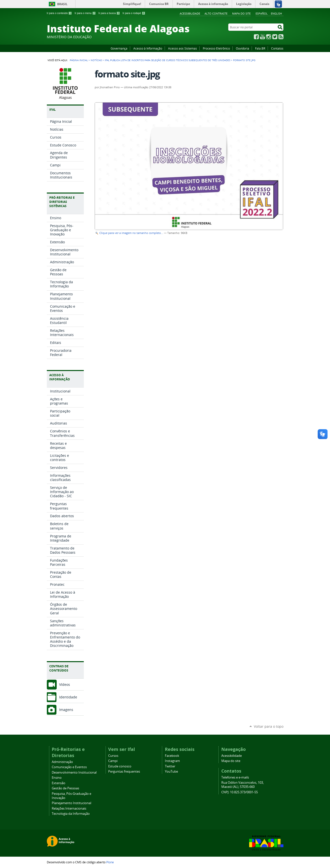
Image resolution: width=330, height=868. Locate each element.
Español (262, 13)
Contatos (277, 48)
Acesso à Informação (148, 48)
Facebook (256, 37)
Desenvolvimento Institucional (74, 772)
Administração (62, 762)
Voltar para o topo (269, 726)
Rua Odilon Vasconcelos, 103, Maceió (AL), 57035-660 (243, 785)
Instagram (269, 37)
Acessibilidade (190, 13)
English (276, 13)
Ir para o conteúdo (59, 13)
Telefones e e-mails (235, 777)
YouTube (262, 37)
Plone (110, 862)
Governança (119, 48)
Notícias (96, 60)
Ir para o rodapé (134, 13)
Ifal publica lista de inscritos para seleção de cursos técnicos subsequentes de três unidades (167, 60)
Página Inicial (79, 60)
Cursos (113, 756)
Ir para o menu (85, 13)
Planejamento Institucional (71, 803)
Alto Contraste (216, 13)
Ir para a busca (109, 13)
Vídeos (65, 684)
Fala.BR (260, 48)
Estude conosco (120, 766)
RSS (281, 37)
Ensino (57, 778)
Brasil (62, 4)
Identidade (68, 697)
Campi (113, 761)
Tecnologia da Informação (71, 814)
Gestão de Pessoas (65, 788)
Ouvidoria (243, 48)
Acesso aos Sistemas (182, 48)
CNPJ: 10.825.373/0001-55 (240, 792)
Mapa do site (241, 13)
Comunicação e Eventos (69, 767)
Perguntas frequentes (124, 771)
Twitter (275, 37)
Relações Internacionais (69, 808)
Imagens (66, 710)
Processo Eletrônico (216, 48)
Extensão (59, 783)
